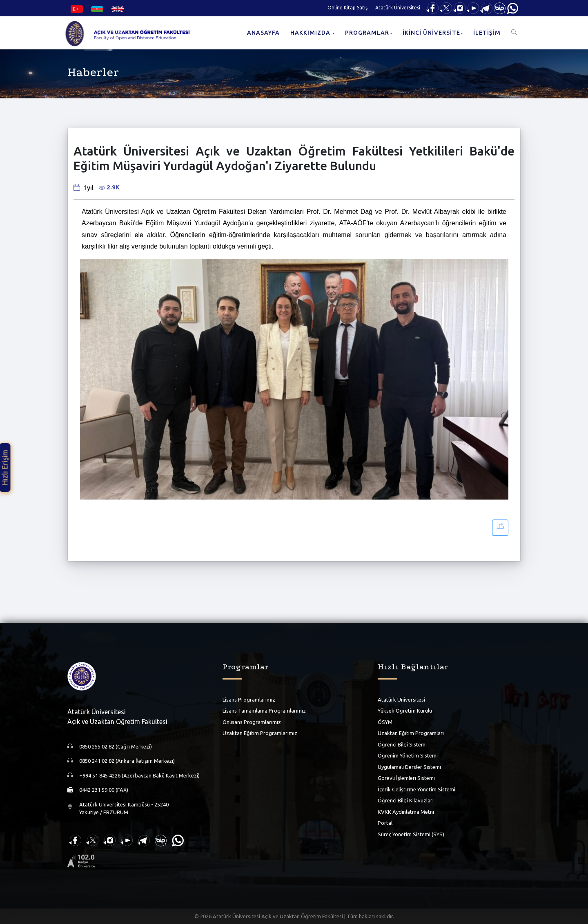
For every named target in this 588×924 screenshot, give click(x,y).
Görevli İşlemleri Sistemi (406, 778)
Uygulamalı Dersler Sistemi (409, 767)
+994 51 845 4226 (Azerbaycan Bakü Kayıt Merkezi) (139, 775)
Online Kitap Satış (347, 8)
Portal (385, 823)
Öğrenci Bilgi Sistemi (402, 744)
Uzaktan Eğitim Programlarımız (260, 733)
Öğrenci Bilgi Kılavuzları (406, 800)
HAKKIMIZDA (311, 33)
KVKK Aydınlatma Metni (406, 812)
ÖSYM (385, 722)
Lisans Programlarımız (249, 700)
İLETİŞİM (487, 33)
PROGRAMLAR (367, 33)
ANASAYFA (263, 33)
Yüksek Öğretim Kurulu (405, 711)
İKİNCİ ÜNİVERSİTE (431, 33)
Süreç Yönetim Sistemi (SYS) (411, 834)
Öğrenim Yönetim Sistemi (408, 755)
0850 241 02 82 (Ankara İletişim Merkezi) (127, 761)
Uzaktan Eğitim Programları (411, 733)
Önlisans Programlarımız (252, 722)
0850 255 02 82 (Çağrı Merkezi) (116, 746)
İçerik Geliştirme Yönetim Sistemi (416, 789)
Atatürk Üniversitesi (398, 8)
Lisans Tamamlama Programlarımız (264, 711)
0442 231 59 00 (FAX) (104, 790)
